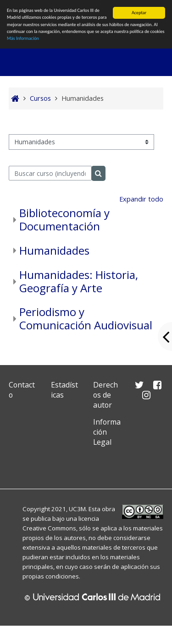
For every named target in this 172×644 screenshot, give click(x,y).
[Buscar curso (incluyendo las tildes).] (50, 173)
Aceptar (139, 13)
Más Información (23, 38)
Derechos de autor (105, 395)
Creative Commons (49, 528)
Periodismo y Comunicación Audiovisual (86, 318)
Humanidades (54, 250)
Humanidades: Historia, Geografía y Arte (79, 281)
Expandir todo (141, 199)
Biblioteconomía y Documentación (64, 219)
